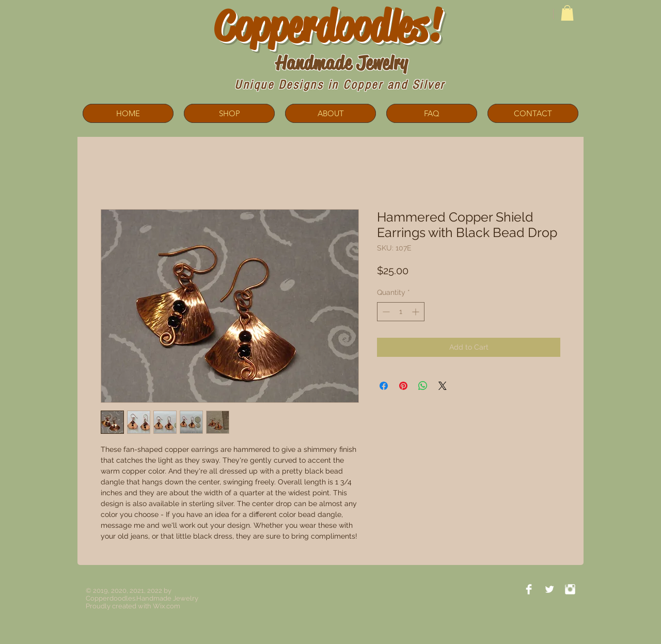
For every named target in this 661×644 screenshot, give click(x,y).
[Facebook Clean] (529, 589)
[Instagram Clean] (570, 589)
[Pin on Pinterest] (403, 386)
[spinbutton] (401, 312)
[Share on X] (443, 386)
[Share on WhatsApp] (423, 386)
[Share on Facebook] (384, 386)
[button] (567, 13)
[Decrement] (385, 312)
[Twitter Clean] (549, 589)
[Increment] (416, 312)
